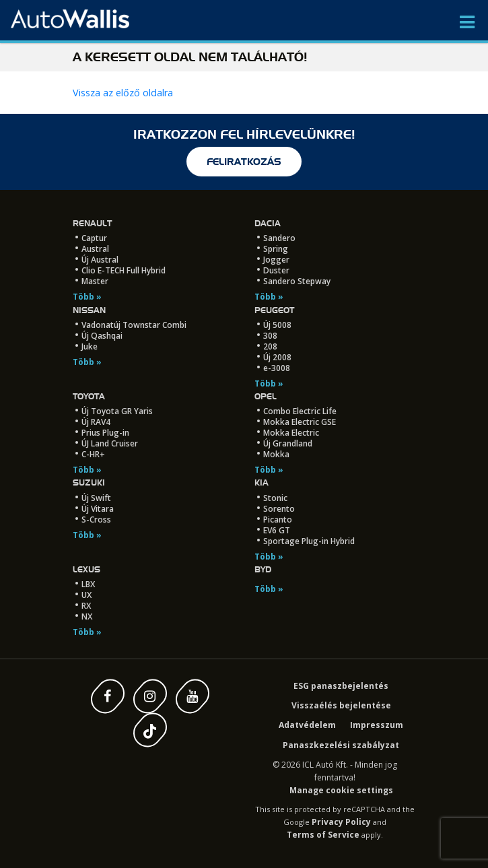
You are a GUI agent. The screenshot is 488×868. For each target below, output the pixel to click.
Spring (276, 249)
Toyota (89, 396)
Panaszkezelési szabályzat (341, 745)
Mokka (276, 454)
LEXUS (86, 569)
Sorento (279, 509)
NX (87, 616)
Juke (90, 346)
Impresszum (377, 725)
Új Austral (100, 260)
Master (95, 281)
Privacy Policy (341, 822)
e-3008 (277, 368)
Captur (94, 238)
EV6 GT (277, 530)
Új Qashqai (102, 336)
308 (270, 336)
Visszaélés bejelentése (341, 705)
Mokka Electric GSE (300, 422)
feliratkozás (244, 162)
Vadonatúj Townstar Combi (134, 325)
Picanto (278, 520)
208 (270, 346)
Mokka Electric (291, 433)
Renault (92, 223)
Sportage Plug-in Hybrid (309, 541)
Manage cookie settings (341, 790)
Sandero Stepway (297, 281)
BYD (263, 569)
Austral (95, 249)
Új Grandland (288, 443)
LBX (88, 584)
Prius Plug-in (105, 433)
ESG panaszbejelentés (341, 686)
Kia (262, 482)
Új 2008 (277, 357)
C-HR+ (93, 454)
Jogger (276, 260)
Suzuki (89, 482)
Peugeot (274, 310)
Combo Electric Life (300, 411)
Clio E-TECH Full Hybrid (124, 270)
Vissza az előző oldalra (123, 93)
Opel (266, 396)
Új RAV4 (96, 422)
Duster (276, 270)
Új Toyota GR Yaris (117, 411)
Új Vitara (98, 509)
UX (86, 595)
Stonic (275, 498)
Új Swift (96, 498)
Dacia (268, 223)
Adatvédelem (307, 725)
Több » (87, 297)
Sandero (279, 238)
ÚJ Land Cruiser (110, 443)
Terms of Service (323, 835)
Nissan (89, 310)
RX (86, 606)
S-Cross (96, 520)
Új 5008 (277, 325)
